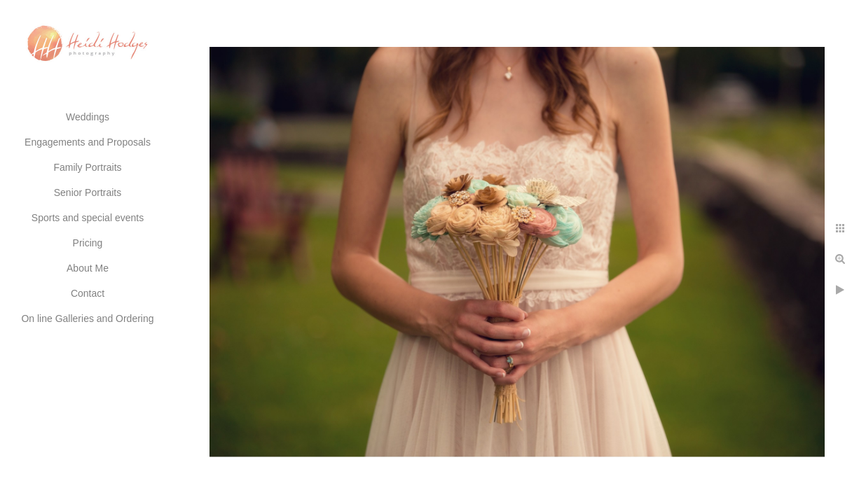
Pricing (88, 243)
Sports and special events (88, 218)
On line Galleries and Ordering (87, 318)
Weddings (88, 117)
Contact (88, 293)
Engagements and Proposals (88, 142)
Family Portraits (87, 167)
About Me (88, 268)
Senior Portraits (88, 192)
